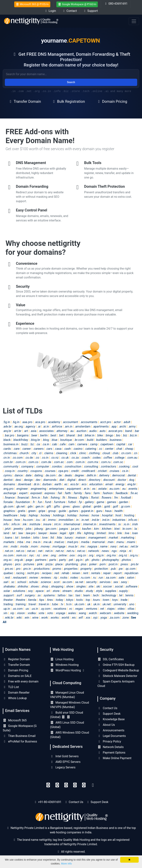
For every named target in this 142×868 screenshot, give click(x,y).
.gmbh (97, 506)
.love (44, 538)
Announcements (111, 730)
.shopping (57, 586)
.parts (52, 560)
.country (22, 471)
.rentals (95, 573)
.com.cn (20, 462)
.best (53, 435)
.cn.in (6, 458)
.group (51, 511)
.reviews (45, 578)
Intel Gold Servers (64, 756)
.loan (135, 533)
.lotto (36, 538)
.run (100, 578)
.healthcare (10, 515)
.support (8, 595)
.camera (82, 444)
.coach (85, 458)
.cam (71, 444)
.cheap (129, 449)
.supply (123, 591)
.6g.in (16, 422)
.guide (62, 511)
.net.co (20, 551)
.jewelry (18, 529)
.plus (83, 564)
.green (31, 511)
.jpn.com (51, 529)
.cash (67, 449)
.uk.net (106, 604)
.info (6, 524)
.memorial (98, 542)
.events (132, 489)
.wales (72, 613)
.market (113, 538)
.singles (81, 586)
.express (49, 493)
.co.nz (55, 458)
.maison (80, 538)
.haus (108, 511)
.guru (99, 511)
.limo (111, 533)
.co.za (75, 458)
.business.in (11, 444)
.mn (5, 546)
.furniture (59, 502)
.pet (71, 560)
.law (20, 533)
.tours (96, 600)
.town (106, 600)
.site (91, 586)
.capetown (107, 444)
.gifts (57, 506)
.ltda (59, 538)
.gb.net (20, 506)
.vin (5, 613)
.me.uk (47, 542)
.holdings (58, 515)
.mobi (14, 546)
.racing (20, 573)
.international (71, 524)
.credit (75, 471)
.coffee (107, 458)
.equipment (73, 489)
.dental (131, 475)
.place (59, 564)
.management (97, 538)
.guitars (73, 511)
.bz (32, 444)
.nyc (31, 555)
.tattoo (61, 595)
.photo (95, 560)
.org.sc (7, 560)
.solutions (19, 591)
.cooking (124, 466)
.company (27, 466)
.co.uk (65, 458)
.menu (120, 542)
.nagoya (92, 546)
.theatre (20, 600)
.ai (39, 427)
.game (100, 502)
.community (11, 466)
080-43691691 (116, 4)
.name (103, 546)
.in (77, 520)
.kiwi (117, 529)
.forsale (8, 502)
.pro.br (134, 564)
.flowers (106, 498)
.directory (94, 480)
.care (16, 449)
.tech (95, 595)
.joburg (38, 529)
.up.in (6, 609)
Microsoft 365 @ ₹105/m (32, 4)
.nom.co (21, 555)
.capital (120, 444)
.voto (50, 613)
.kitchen (106, 529)
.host (118, 515)
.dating (38, 475)
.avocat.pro (115, 431)
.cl (40, 453)
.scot (56, 582)
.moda (24, 546)
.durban (47, 484)
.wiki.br (9, 618)
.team (86, 595)
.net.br (134, 546)
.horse (95, 515)
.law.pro (30, 533)
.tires (49, 600)
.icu (37, 520)
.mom (34, 546)
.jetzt (7, 529)
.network (93, 551)
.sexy (124, 582)
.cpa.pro (63, 471)
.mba (20, 542)
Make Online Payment (114, 758)
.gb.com (8, 506)
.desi (18, 480)
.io (119, 524)
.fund (48, 502)
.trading (8, 604)
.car (130, 444)
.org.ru (133, 555)
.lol (16, 538)
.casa (58, 449)
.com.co (33, 462)
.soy (30, 591)
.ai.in (46, 427)
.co (37, 458)
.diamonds (50, 480)
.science (45, 582)
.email (109, 484)
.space (39, 591)
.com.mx (93, 462)
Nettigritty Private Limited (80, 844)
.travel (32, 604)
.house (7, 520)
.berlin (44, 435)
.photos (126, 560)
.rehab (65, 573)
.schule (33, 582)
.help (23, 515)
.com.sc (118, 462)
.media (85, 542)
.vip (12, 613)
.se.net (79, 582)
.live (127, 533)
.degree (79, 475)
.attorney (62, 431)
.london (25, 538)
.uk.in (96, 604)
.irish (135, 524)
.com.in (80, 462)
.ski (98, 586)
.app (114, 427)
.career (26, 449)
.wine (35, 618)
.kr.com (127, 529)
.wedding (132, 613)
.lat (13, 533)
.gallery (89, 502)
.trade (124, 600)
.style (99, 591)
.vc (70, 609)
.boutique (66, 440)
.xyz (95, 618)
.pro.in (27, 569)
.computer (42, 466)
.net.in (49, 551)
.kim (96, 529)
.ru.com (85, 578)
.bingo (109, 435)
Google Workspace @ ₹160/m (77, 4)
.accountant (70, 422)
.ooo (72, 555)
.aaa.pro (27, 422)
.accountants (89, 422)
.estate (102, 489)
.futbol (72, 502)
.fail (60, 493)
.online (62, 555)
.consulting (91, 466)
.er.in (86, 489)
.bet (61, 435)
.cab (54, 444)
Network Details (111, 747)
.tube (55, 604)
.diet (61, 480)
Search (71, 82)
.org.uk (18, 560)
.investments (107, 524)
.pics (18, 564)
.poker (93, 564)
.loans (8, 538)
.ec (66, 484)
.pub (113, 569)
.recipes (46, 573)
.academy (54, 422)
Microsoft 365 (15, 720)
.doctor (121, 480)
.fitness (72, 498)
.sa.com (110, 578)
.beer (34, 435)
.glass (76, 506)
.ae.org (18, 427)
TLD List (11, 687)
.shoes (34, 586)
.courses (50, 471)
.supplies (110, 591)
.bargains (23, 435)
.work (44, 618)
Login (50, 11)
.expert (23, 493)
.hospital (107, 515)
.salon (130, 578)
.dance (18, 475)
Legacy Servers (63, 767)
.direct (82, 480)
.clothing (94, 453)
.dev (38, 480)
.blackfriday (20, 440)
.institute (35, 524)
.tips (41, 600)
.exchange (10, 493)
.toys (115, 600)
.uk (88, 604)
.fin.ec (134, 493)
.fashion (107, 493)
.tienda (32, 600)
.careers (38, 449)
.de (60, 475)
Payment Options (111, 753)
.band (128, 431)
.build (90, 440)
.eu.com (114, 489)
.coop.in (10, 471)
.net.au (123, 546)
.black (7, 440)
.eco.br (74, 484)
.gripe (42, 511)
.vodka (31, 613)
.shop (44, 586)
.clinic (82, 453)
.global (86, 506)
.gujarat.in (87, 511)
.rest (7, 578)
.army (132, 427)
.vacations (59, 609)
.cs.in (125, 471)
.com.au (132, 458)
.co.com (17, 458)
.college (119, 458)
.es (93, 489)
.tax (70, 595)
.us (27, 609)
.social (119, 586)
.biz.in (133, 435)
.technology (109, 595)
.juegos (63, 529)
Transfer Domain (24, 101)
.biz (125, 435)
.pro (18, 569)
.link (119, 533)
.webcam (105, 613)
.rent (85, 573)
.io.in (126, 524)
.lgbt (71, 533)
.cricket (102, 471)
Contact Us (107, 708)
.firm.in (35, 498)
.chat (119, 449)
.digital (71, 480)
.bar (137, 431)
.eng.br (131, 484)
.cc (100, 449)
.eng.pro (8, 489)
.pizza (49, 564)
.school (21, 582)
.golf (115, 506)
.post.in (113, 564)
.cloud (106, 453)
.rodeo (74, 578)
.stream (67, 591)
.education (96, 484)
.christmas (10, 453)
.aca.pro (40, 422)
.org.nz (123, 555)
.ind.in (105, 520)
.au (72, 431)
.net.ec (31, 551)
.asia (33, 431)
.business (115, 440)
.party (62, 560)
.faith (67, 493)
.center (109, 449)
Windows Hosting (64, 665)
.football (126, 498)
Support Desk (109, 714)
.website (119, 613)
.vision (21, 613)
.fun (40, 502)
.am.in (68, 427)
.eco (84, 484)
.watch (93, 613)
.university (120, 604)
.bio (118, 435)
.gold (107, 506)
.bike (100, 435)
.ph (87, 560)
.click (73, 453)
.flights (84, 498)
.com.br (8, 462)
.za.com (114, 618)
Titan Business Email (19, 736)
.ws (73, 618)
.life (79, 533)
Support (90, 11)
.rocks (63, 578)
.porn (102, 564)
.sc (12, 582)
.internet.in (89, 524)
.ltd (52, 538)
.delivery (104, 475)
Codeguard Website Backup (118, 670)
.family (77, 493)
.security (91, 582)
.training (20, 604)
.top (88, 600)
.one (45, 555)
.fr (34, 502)
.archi (122, 427)
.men (110, 542)
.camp (93, 444)
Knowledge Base (111, 719)
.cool (135, 466)
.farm (96, 493)
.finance (9, 498)
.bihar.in (89, 435)
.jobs (28, 529)
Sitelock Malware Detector (117, 676)
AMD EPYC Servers (65, 762)
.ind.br (95, 520)
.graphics (9, 511)
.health (118, 511)
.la (135, 529)
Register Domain (16, 659)
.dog (131, 480)
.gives (66, 506)
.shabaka (9, 586)
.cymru (7, 475)
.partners (40, 560)
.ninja (122, 551)
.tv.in (69, 604)
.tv (62, 604)
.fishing (55, 498)
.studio (78, 591)
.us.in (35, 609)
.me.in (37, 542)
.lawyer (42, 533)
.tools (79, 600)
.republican (131, 573)
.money (45, 546)
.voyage (60, 613)
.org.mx (111, 555)
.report (117, 573)
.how (17, 520)
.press (124, 564)
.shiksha (22, 586)
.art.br (17, 431)
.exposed (36, 493)
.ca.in (46, 444)
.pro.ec (9, 569)
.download (24, 484)
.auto (102, 431)
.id (44, 520)
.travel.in (43, 604)
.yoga (103, 618)
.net (40, 551)
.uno (131, 604)
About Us (106, 725)
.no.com (8, 555)
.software (131, 586)
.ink (24, 524)
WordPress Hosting (68, 670)
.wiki (19, 618)
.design (28, 480)
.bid (80, 435)
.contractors (108, 466)
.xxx (88, 618)
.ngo (114, 551)
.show (69, 586)
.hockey (45, 515)
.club (115, 453)
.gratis (21, 511)
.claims (48, 453)
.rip (55, 578)
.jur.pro (75, 529)
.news (105, 551)
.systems (49, 595)
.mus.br (73, 546)
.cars (49, 449)
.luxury (68, 538)
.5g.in (6, 422)
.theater (8, 600)
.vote (41, 613)
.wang (82, 613)
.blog (46, 440)
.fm (116, 498)
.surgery (29, 595)
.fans (87, 493)
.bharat (70, 435)
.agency (30, 427)
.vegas (79, 609)
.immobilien (66, 520)
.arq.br (7, 431)
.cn (135, 453)
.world (65, 618)
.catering (90, 449)
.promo (56, 569)
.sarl (6, 582)
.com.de (46, 462)
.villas (131, 609)
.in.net (85, 520)
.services (105, 582)
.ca (38, 444)
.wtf (80, 618)
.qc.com (130, 569)
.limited (101, 533)
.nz (38, 555)
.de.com (50, 475)
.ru (94, 578)
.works (54, 618)
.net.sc (81, 551)
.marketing (127, 538)
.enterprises (56, 489)
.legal (62, 533)
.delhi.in (91, 475)
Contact (70, 11)
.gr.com (125, 506)
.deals (68, 475)
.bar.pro (9, 435)
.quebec (8, 573)
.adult (127, 422)
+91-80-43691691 (50, 802)
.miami (131, 542)
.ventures (91, 609)
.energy (120, 484)
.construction (73, 466)
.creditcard (88, 471)
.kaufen (86, 529)
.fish (45, 498)
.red (56, 573)
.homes (84, 515)
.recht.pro (33, 573)
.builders (101, 440)
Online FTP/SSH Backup (116, 665)
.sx (39, 595)
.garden (123, 502)
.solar (6, 591)
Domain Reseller (16, 693)
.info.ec (132, 520)
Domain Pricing (112, 101)
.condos (56, 466)
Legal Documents (112, 736)
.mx (82, 546)
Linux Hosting (62, 659)
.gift (48, 506)
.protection (101, 569)
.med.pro (72, 542)
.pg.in (79, 560)
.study (89, 591)
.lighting (88, 533)
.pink (40, 564)
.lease (53, 533)
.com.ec (59, 462)
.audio (93, 431)
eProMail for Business (20, 741)
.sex (115, 582)
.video (121, 609)
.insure (47, 524)
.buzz (24, 444)
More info (66, 864)
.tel (120, 595)
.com (70, 462)
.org (91, 555)
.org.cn (81, 555)
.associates (46, 431)
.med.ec (59, 542)
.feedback (121, 493)
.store (56, 591)
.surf (19, 595)
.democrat (118, 475)
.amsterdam (82, 427)
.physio (7, 564)
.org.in (100, 555)
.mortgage (59, 546)
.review (33, 578)
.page (29, 560)
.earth (58, 484)
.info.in (15, 524)
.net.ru (70, 551)
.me (28, 542)
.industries (119, 520)
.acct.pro (105, 422)
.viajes (110, 609)
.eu (124, 489)
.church (24, 453)
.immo (51, 520)
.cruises (114, 471)
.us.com (17, 609)
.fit (63, 498)
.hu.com (28, 520)
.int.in (57, 524)
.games (111, 502)
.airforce (56, 427)
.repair (107, 573)
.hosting (129, 515)
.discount (109, 480)
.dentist (8, 480)
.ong (53, 555)
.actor (117, 422)
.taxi (77, 595)
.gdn (30, 506)
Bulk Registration (68, 101)
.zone (125, 618)
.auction (81, 431)
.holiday (72, 515)
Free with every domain (21, 681)
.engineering (38, 489)
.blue (54, 440)
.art (26, 431)
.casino (78, 449)
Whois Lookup (15, 698)
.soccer (107, 586)
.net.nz (59, 551)
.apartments (101, 427)
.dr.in (36, 484)
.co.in (45, 458)
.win (27, 618)
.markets (9, 542)
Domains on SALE (17, 676)
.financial (23, 498)
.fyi (80, 502)
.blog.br (35, 440)
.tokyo (69, 600)
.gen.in (39, 506)
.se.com (67, 582)
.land (6, 533)
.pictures (28, 564)
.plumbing (71, 564)
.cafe (62, 444)
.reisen (76, 573)
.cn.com (126, 453)
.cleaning (61, 453)
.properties (71, 569)
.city (34, 453)
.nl (130, 551)
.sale (121, 578)
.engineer (22, 489)
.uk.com (79, 604)
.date (28, 475)
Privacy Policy (109, 741)
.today (59, 600)
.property (86, 569)
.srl (48, 591)
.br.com (79, 440)
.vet (102, 609)
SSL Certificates (111, 659)
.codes (96, 458)
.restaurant (19, 578)
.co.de (29, 458)
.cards (7, 449)
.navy (113, 546)
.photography (110, 560)
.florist (95, 498)
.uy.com (45, 609)
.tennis (129, 595)
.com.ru (105, 462)
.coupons (36, 471)
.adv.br (7, 427)
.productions (41, 569)
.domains (9, 484)
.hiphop (33, 515)
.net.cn (9, 551)
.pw (120, 569)
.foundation (22, 502)
